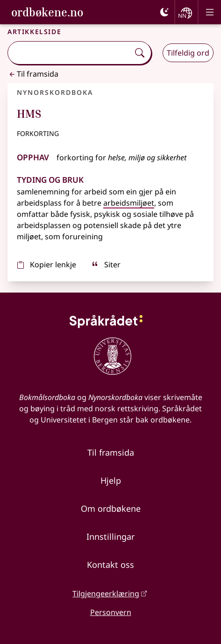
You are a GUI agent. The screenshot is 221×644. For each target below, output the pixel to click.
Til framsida (33, 74)
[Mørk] (164, 12)
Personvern (111, 612)
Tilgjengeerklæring (106, 594)
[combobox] (70, 53)
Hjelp (111, 480)
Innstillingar (110, 537)
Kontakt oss (110, 565)
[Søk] (140, 53)
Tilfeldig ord (188, 53)
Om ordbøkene (111, 508)
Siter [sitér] (106, 265)
